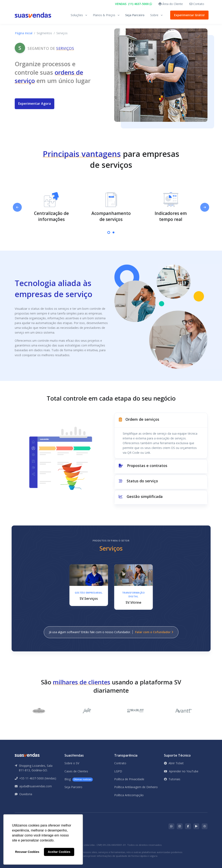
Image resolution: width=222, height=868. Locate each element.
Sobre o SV (72, 763)
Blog (79, 779)
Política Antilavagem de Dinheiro (136, 787)
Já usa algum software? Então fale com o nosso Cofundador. (111, 632)
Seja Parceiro (135, 15)
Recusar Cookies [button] (27, 852)
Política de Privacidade (129, 779)
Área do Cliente (171, 4)
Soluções (77, 15)
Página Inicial (24, 33)
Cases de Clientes (76, 771)
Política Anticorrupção (129, 795)
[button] (161, 420)
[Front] (33, 15)
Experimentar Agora (35, 104)
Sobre (154, 15)
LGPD (118, 771)
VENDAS (133, 4)
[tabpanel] (51, 207)
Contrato (120, 763)
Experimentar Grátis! (188, 15)
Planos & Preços (104, 15)
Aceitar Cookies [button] (59, 852)
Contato (197, 4)
